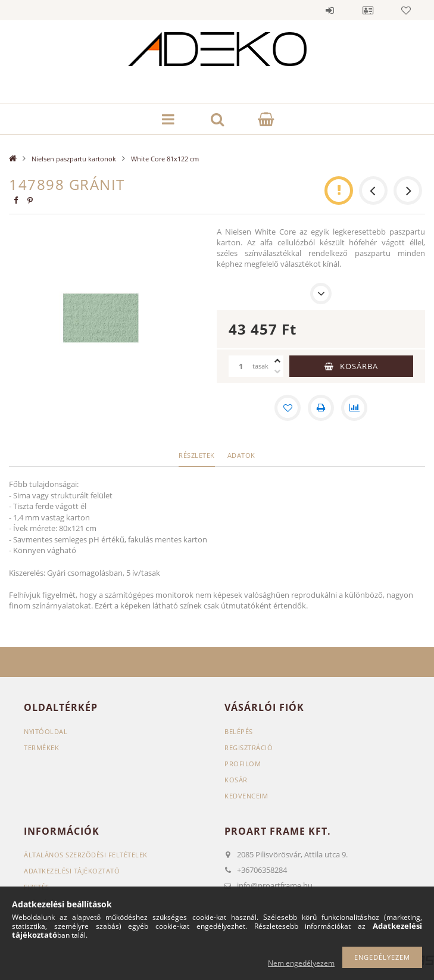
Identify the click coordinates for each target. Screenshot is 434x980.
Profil (368, 10)
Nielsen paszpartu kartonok (74, 159)
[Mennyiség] (241, 366)
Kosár (236, 780)
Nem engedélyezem (301, 963)
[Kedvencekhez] (288, 408)
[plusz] (277, 361)
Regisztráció (249, 748)
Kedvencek (406, 10)
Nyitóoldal (46, 731)
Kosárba (359, 366)
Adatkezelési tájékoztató (72, 871)
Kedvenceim (246, 796)
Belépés (330, 10)
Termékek (41, 748)
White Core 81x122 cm (165, 159)
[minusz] (277, 372)
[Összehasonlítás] (354, 408)
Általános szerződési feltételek (86, 855)
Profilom (243, 764)
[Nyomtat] (321, 408)
